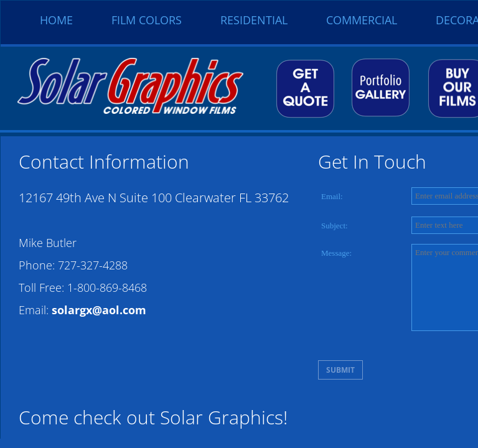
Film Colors (147, 20)
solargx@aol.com (99, 310)
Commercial (362, 20)
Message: (336, 253)
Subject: (335, 226)
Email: (332, 196)
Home (56, 20)
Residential (254, 20)
